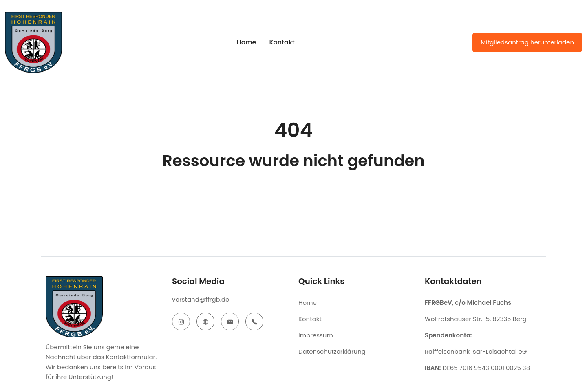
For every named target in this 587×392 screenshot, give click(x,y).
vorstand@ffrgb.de (201, 299)
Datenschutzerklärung (332, 351)
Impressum (316, 335)
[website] (205, 322)
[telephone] (254, 322)
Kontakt (282, 42)
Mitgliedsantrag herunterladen (527, 42)
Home (246, 42)
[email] (230, 322)
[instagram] (181, 322)
